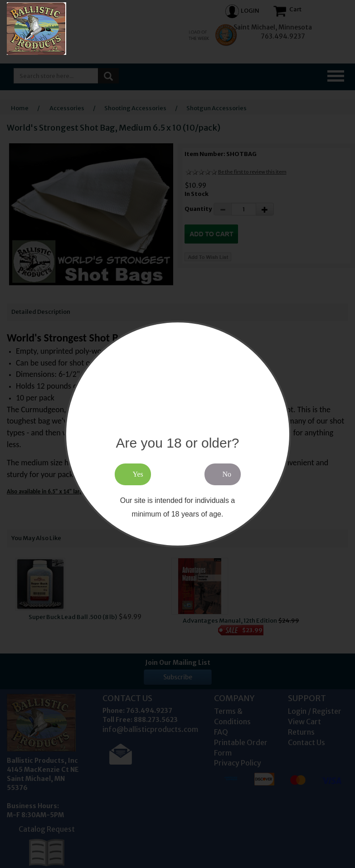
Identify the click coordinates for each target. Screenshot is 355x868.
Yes (138, 474)
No (227, 474)
